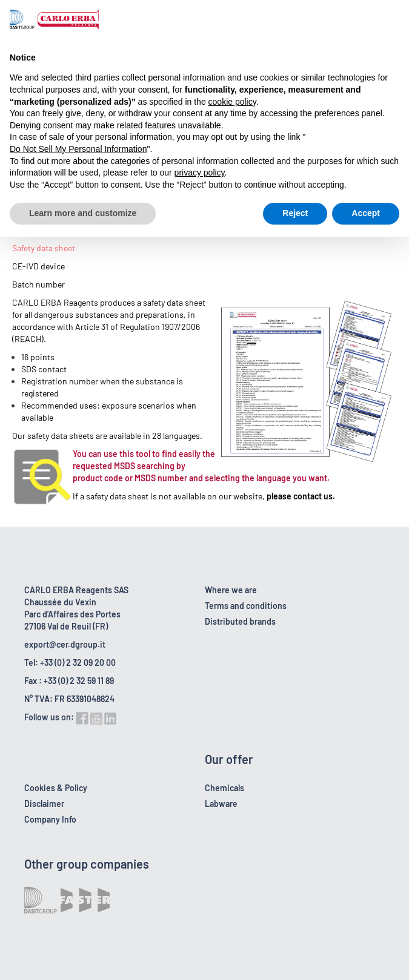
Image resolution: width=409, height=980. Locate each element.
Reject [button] (295, 213)
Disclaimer (44, 804)
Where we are (231, 590)
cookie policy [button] (232, 102)
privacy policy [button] (200, 173)
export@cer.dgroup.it (65, 644)
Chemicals (224, 788)
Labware (221, 804)
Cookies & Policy (56, 788)
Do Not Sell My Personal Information (78, 149)
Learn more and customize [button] (83, 213)
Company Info (50, 819)
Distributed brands (240, 621)
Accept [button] (366, 213)
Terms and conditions (246, 606)
